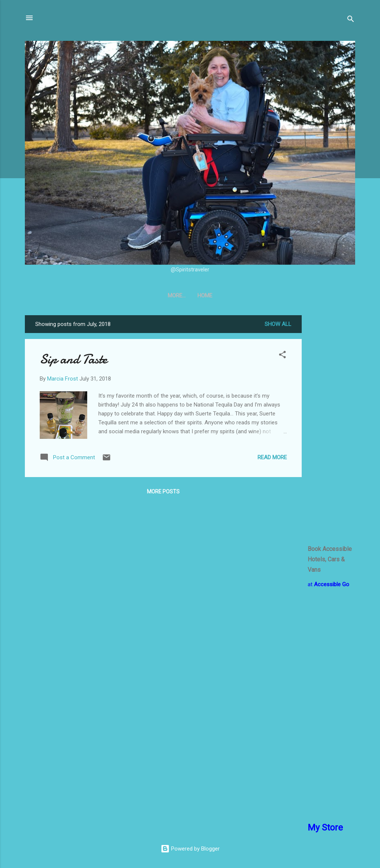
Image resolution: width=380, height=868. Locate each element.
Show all (278, 324)
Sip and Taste (73, 359)
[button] (282, 356)
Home (190, 296)
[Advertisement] (331, 427)
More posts (163, 492)
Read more (272, 457)
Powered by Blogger (190, 849)
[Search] (351, 20)
